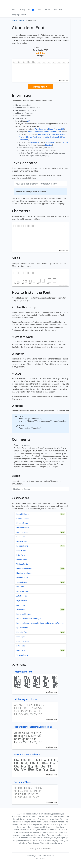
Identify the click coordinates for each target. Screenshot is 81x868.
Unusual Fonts (22, 541)
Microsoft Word (44, 137)
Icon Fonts (21, 605)
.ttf (28, 121)
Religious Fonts (23, 641)
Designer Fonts (23, 528)
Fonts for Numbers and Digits (29, 619)
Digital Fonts (22, 600)
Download (40, 87)
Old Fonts (20, 587)
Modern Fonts (22, 578)
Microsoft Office (58, 137)
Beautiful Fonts (23, 514)
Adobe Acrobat (44, 134)
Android (57, 129)
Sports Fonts (22, 582)
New (31, 10)
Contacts (47, 848)
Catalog (22, 10)
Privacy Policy (36, 848)
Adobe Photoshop (36, 132)
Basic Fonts (21, 550)
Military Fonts (22, 523)
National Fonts (22, 650)
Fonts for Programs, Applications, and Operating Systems (40, 623)
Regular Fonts (22, 546)
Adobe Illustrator (58, 134)
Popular (47, 10)
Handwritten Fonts (24, 573)
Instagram (34, 142)
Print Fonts (21, 555)
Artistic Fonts (22, 596)
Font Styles (21, 637)
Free (14, 10)
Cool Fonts (21, 537)
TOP (39, 10)
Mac (46, 129)
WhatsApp (50, 142)
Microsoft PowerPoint (28, 137)
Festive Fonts (22, 559)
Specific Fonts (22, 628)
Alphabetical (58, 10)
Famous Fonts (22, 532)
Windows (39, 129)
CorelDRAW (24, 140)
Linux (51, 129)
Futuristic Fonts (23, 591)
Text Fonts (21, 609)
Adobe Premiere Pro (52, 132)
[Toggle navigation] (15, 3)
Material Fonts (22, 632)
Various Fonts (22, 564)
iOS (63, 129)
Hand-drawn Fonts (24, 569)
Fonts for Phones (23, 614)
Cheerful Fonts (23, 519)
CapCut (65, 142)
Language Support (19, 15)
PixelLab (49, 145)
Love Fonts (21, 646)
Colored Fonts (22, 655)
